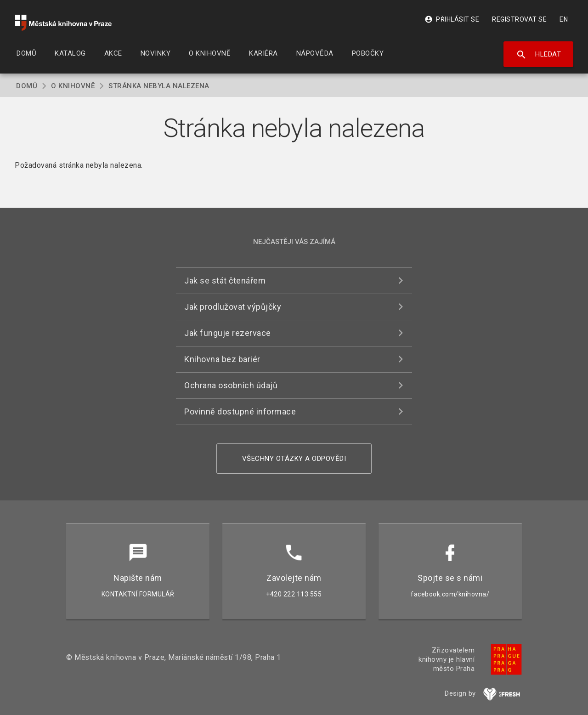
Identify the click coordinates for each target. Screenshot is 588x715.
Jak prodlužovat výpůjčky (233, 307)
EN (564, 19)
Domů (27, 86)
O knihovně (73, 86)
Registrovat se (519, 19)
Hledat (539, 55)
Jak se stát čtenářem (225, 281)
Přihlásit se (452, 19)
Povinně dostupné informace (240, 411)
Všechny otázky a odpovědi (294, 459)
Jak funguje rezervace (228, 333)
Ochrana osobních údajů (231, 385)
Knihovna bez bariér (222, 359)
